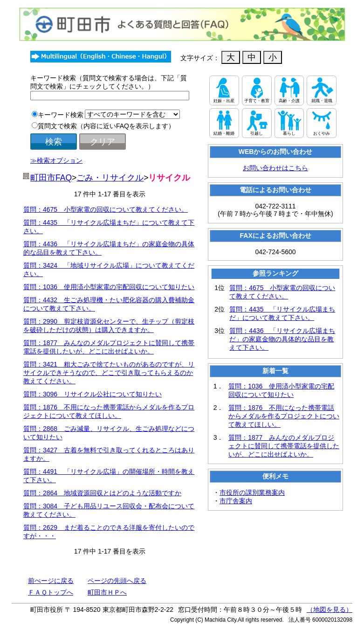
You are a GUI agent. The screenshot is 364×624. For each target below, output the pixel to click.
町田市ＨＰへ (107, 592)
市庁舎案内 (236, 501)
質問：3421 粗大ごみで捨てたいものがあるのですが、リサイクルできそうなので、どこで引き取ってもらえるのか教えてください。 (109, 373)
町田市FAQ (51, 178)
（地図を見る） (330, 610)
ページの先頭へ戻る (117, 581)
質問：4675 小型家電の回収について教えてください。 (106, 209)
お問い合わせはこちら (275, 168)
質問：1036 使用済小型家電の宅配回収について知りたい (109, 287)
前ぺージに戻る (51, 581)
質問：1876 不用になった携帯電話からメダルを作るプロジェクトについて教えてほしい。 (284, 416)
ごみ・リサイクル (110, 178)
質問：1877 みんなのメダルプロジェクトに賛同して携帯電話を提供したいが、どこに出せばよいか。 (284, 446)
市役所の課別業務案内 (252, 492)
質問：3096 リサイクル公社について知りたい (93, 394)
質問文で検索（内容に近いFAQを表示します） (106, 126)
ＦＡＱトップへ (51, 592)
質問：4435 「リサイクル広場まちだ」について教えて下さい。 (282, 313)
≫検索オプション (56, 160)
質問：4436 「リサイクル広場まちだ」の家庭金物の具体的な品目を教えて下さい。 (282, 339)
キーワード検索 (61, 115)
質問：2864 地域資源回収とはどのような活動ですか (102, 493)
